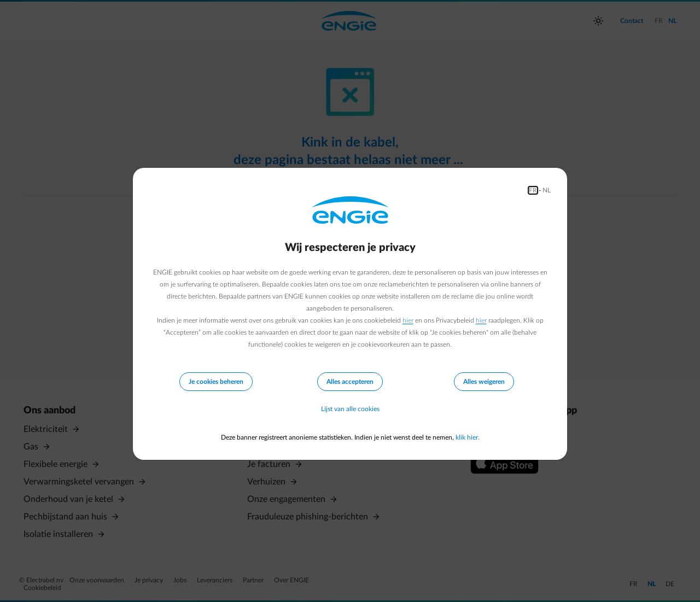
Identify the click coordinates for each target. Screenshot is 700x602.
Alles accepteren (350, 382)
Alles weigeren (484, 382)
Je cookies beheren (216, 382)
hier (408, 320)
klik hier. (468, 437)
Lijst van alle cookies (350, 409)
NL (547, 190)
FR (533, 190)
